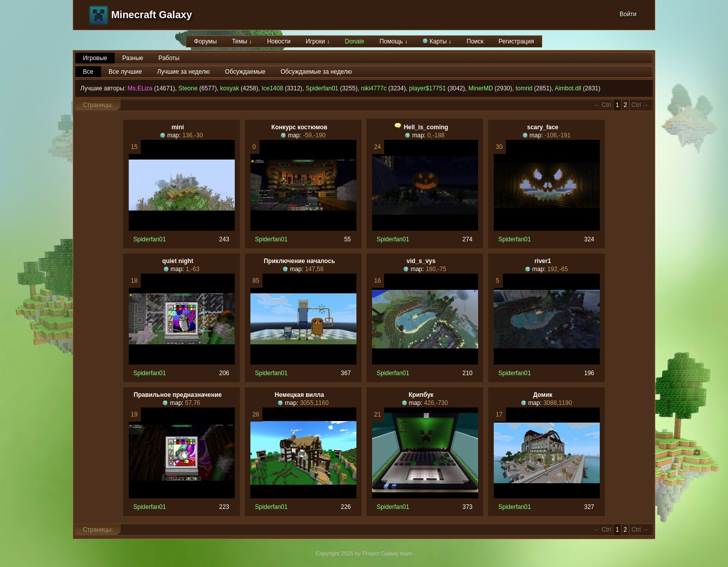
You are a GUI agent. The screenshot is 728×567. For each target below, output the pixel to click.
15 (134, 147)
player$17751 (427, 88)
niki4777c (374, 88)
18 (134, 281)
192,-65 (558, 269)
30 (499, 147)
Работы (169, 58)
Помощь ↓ (394, 41)
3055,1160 (314, 403)
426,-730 (436, 403)
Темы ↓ (242, 41)
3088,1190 (558, 403)
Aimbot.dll (568, 88)
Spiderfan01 (322, 88)
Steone (188, 88)
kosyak (229, 88)
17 (499, 415)
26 (256, 415)
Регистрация (516, 41)
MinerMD (481, 88)
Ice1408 (272, 88)
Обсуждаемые (245, 72)
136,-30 (193, 135)
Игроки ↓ (318, 41)
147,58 (314, 269)
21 (377, 415)
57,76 (192, 403)
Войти (628, 14)
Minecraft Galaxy (151, 15)
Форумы (205, 41)
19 (134, 415)
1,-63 (193, 269)
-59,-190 (314, 135)
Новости (279, 41)
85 (256, 281)
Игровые (95, 58)
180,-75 (436, 269)
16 (377, 281)
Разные (133, 58)
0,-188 (436, 135)
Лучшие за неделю (183, 72)
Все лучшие (125, 72)
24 (377, 147)
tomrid (524, 88)
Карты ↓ (437, 41)
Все (88, 72)
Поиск (475, 41)
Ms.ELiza (140, 88)
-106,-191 (558, 135)
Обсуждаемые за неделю (316, 72)
